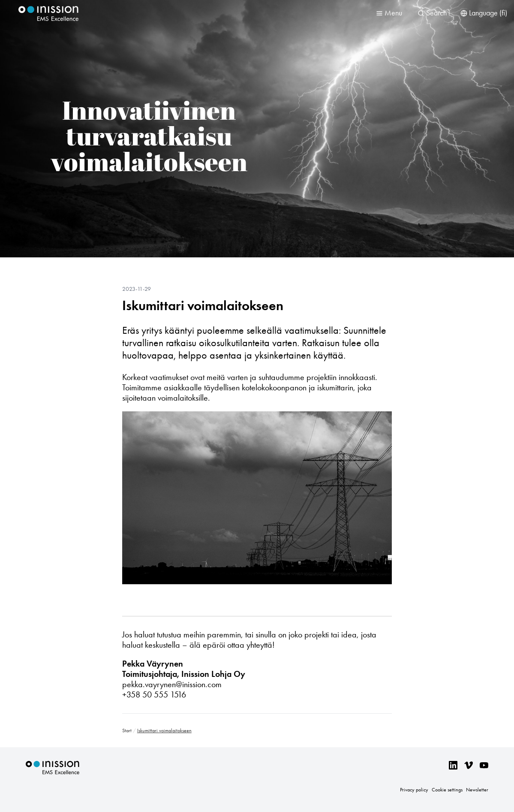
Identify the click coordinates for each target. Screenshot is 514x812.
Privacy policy (414, 790)
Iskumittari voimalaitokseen (203, 305)
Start (127, 730)
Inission (48, 14)
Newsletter (477, 790)
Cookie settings (447, 790)
